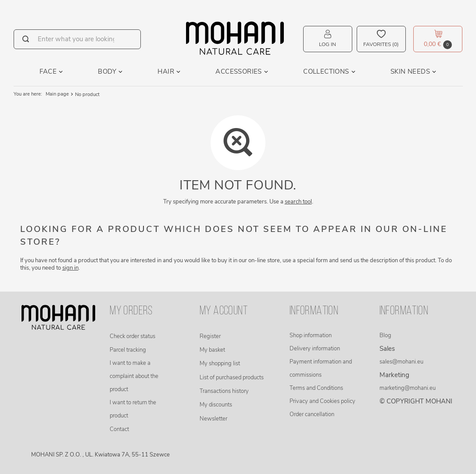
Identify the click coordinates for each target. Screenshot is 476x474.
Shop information (311, 335)
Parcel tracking (128, 350)
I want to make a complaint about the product (134, 376)
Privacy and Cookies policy (322, 401)
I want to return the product (133, 409)
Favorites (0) (381, 44)
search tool (298, 202)
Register (210, 336)
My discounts (216, 405)
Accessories (238, 71)
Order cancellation (312, 414)
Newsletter (213, 419)
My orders (131, 311)
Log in (327, 44)
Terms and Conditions (316, 388)
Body (107, 71)
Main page (57, 94)
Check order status (132, 336)
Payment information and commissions (321, 368)
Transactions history (224, 391)
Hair (166, 71)
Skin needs (410, 71)
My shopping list (220, 364)
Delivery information (315, 349)
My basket (212, 350)
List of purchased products (232, 378)
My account (224, 311)
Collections (326, 71)
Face (48, 71)
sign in (70, 268)
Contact (119, 429)
